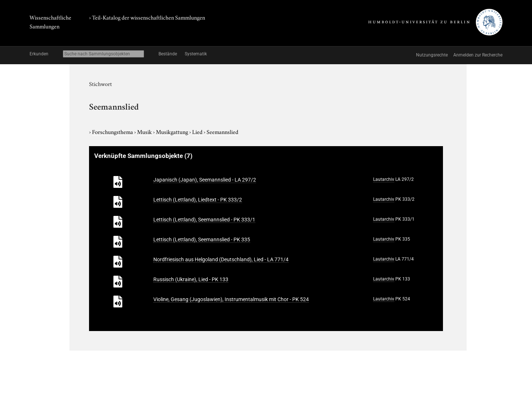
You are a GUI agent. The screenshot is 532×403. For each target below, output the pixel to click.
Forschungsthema (113, 131)
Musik (145, 131)
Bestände (168, 54)
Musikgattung (173, 131)
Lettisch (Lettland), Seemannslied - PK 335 (202, 240)
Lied (198, 131)
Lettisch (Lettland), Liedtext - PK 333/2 (198, 200)
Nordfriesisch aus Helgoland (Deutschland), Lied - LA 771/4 (221, 259)
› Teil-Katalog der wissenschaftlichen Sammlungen (147, 17)
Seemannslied (222, 131)
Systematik (196, 54)
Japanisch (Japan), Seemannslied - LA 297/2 (205, 180)
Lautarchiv (384, 179)
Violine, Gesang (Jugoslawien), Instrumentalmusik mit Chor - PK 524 (231, 299)
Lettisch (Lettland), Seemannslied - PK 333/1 (204, 220)
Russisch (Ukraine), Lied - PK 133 (191, 279)
